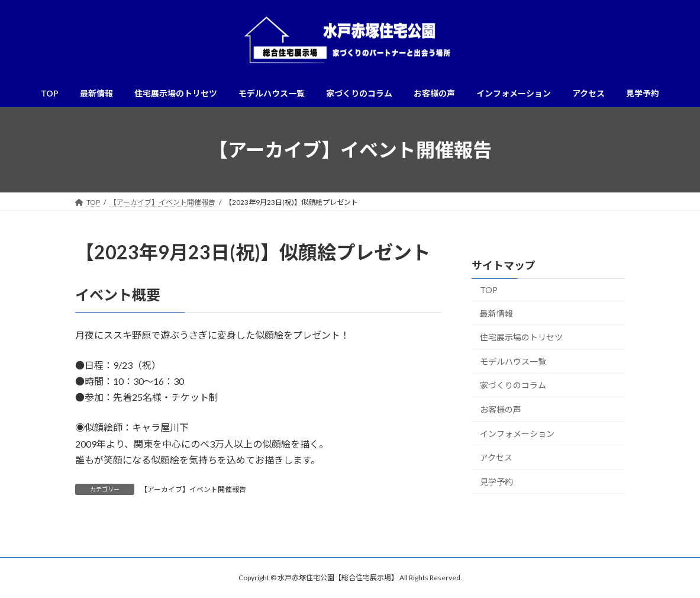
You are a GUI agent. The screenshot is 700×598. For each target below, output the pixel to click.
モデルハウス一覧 (513, 361)
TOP (489, 290)
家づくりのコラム (513, 386)
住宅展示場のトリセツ (521, 337)
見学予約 (496, 482)
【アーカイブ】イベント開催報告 (193, 489)
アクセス (496, 457)
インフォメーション (517, 434)
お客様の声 (501, 409)
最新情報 (496, 314)
